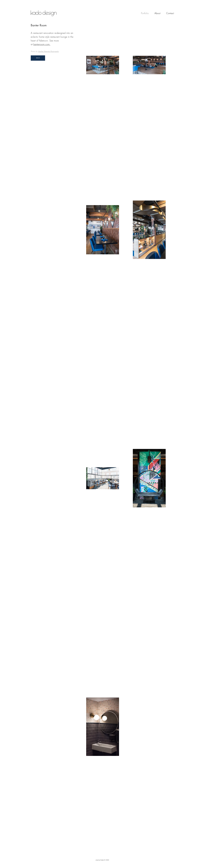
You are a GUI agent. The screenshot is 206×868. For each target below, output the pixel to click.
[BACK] (38, 58)
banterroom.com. (42, 44)
